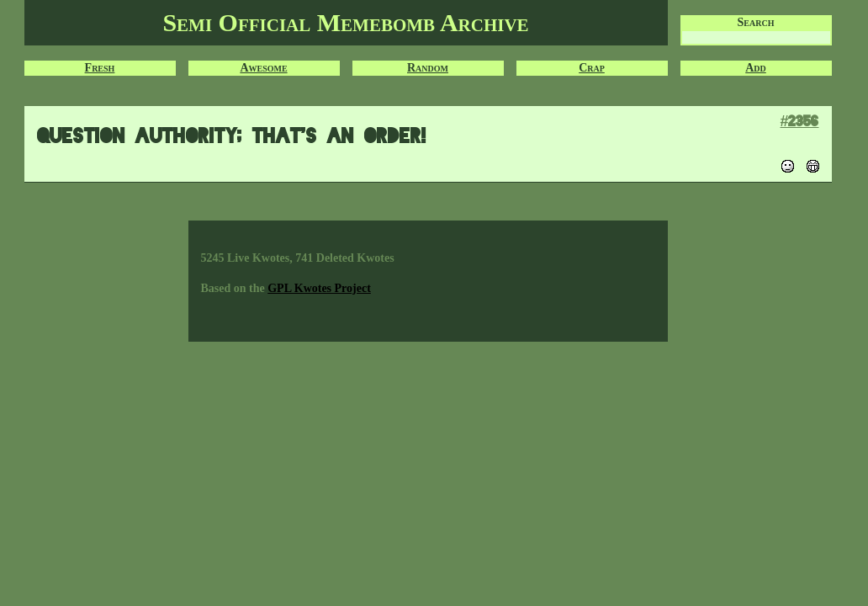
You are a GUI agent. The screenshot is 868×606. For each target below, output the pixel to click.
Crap (592, 68)
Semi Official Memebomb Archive (345, 22)
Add (756, 68)
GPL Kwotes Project (319, 288)
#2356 (799, 121)
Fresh (100, 68)
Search (756, 22)
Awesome (263, 68)
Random (428, 68)
